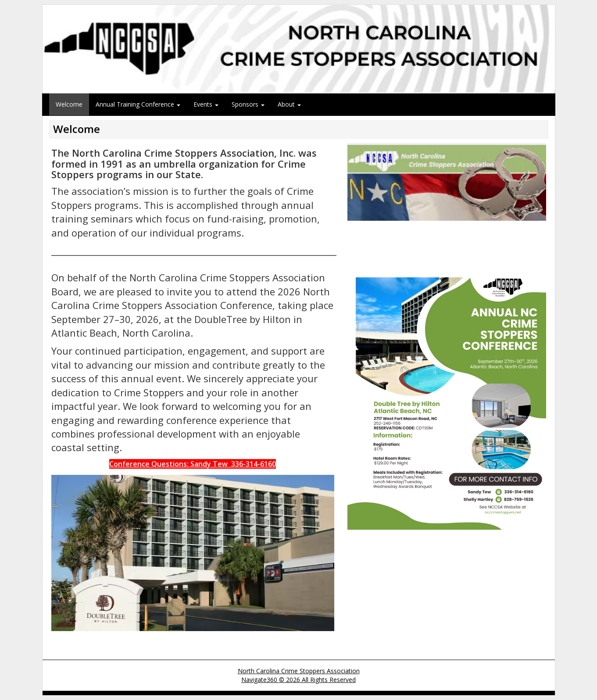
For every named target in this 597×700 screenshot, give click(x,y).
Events (206, 104)
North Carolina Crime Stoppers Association (299, 671)
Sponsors (248, 104)
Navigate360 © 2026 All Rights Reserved (298, 680)
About (289, 104)
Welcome (69, 104)
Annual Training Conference (138, 104)
